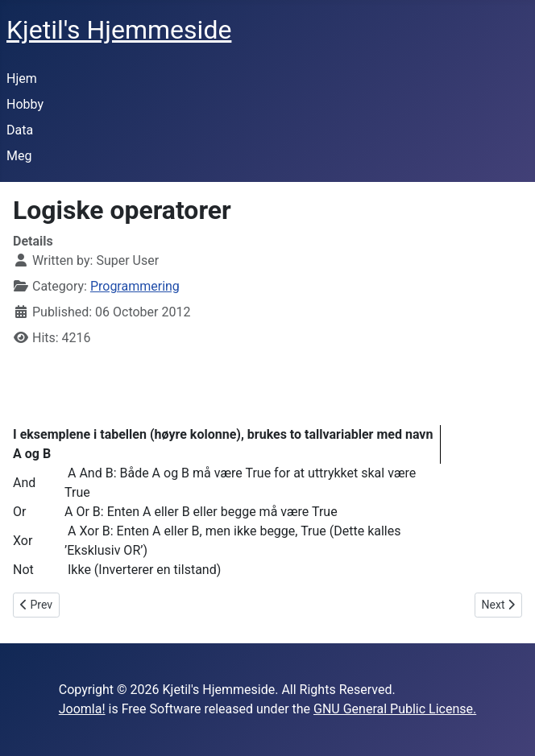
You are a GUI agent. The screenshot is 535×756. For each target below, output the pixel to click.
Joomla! (82, 709)
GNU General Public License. (395, 709)
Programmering (135, 286)
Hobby (25, 104)
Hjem (22, 78)
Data (20, 130)
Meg (19, 156)
